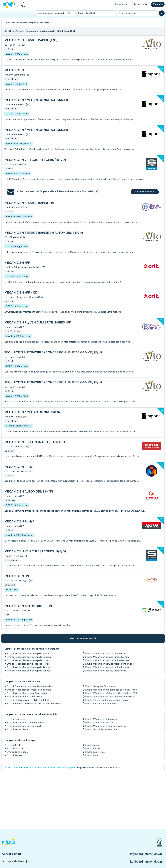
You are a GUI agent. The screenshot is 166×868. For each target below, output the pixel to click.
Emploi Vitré (92, 755)
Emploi (17, 767)
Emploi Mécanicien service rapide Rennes (107, 667)
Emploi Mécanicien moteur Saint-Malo (27, 693)
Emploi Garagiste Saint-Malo (100, 686)
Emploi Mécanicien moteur (99, 723)
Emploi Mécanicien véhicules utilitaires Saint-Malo (112, 693)
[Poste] (56, 13)
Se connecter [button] (141, 4)
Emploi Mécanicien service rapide (24, 726)
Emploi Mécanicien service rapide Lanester (108, 657)
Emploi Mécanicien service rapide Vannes (28, 671)
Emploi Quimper (15, 748)
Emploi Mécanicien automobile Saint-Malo (29, 690)
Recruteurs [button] (122, 4)
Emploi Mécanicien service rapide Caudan (29, 657)
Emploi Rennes (93, 748)
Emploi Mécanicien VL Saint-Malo (24, 697)
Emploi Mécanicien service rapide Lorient (28, 660)
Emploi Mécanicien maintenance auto (26, 723)
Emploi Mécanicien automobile (101, 719)
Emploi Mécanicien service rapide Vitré (106, 671)
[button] (9, 843)
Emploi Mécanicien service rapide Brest (106, 653)
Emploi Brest (13, 745)
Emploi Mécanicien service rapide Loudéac (108, 660)
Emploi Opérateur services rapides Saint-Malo (110, 697)
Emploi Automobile (31, 767)
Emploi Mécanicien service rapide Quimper (29, 667)
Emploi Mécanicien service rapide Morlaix (28, 664)
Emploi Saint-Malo (95, 752)
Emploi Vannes (14, 755)
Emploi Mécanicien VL (18, 729)
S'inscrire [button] (158, 4)
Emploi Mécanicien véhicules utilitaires (106, 726)
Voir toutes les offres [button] (83, 638)
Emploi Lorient (93, 745)
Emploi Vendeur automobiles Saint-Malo (106, 700)
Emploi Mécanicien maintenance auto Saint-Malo (111, 690)
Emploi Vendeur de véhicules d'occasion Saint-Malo (34, 703)
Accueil (8, 767)
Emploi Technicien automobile (101, 729)
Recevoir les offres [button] (145, 192)
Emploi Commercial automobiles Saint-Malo (30, 686)
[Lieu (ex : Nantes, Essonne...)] (96, 13)
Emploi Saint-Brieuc (17, 752)
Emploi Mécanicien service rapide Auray (28, 653)
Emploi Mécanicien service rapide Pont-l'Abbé (110, 664)
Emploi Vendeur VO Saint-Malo (102, 703)
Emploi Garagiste (16, 719)
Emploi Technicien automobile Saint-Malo (28, 700)
